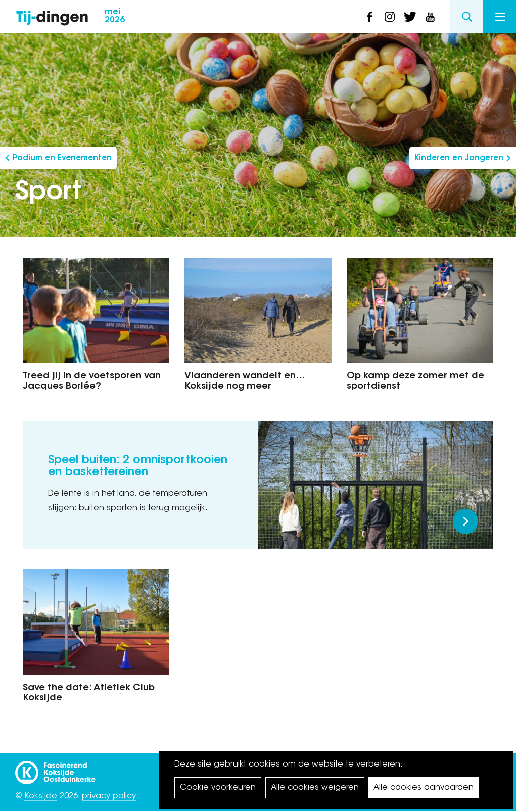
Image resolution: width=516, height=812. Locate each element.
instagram (390, 17)
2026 (115, 16)
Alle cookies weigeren (315, 788)
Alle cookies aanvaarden (424, 788)
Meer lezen (465, 521)
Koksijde (41, 796)
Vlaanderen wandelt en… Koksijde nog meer (245, 381)
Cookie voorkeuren (218, 788)
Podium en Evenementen (62, 158)
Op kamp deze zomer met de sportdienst (415, 381)
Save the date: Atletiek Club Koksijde (89, 693)
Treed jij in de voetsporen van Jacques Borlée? (92, 381)
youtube (430, 17)
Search (467, 16)
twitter (410, 17)
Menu (500, 17)
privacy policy (109, 796)
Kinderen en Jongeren (459, 158)
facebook (369, 17)
